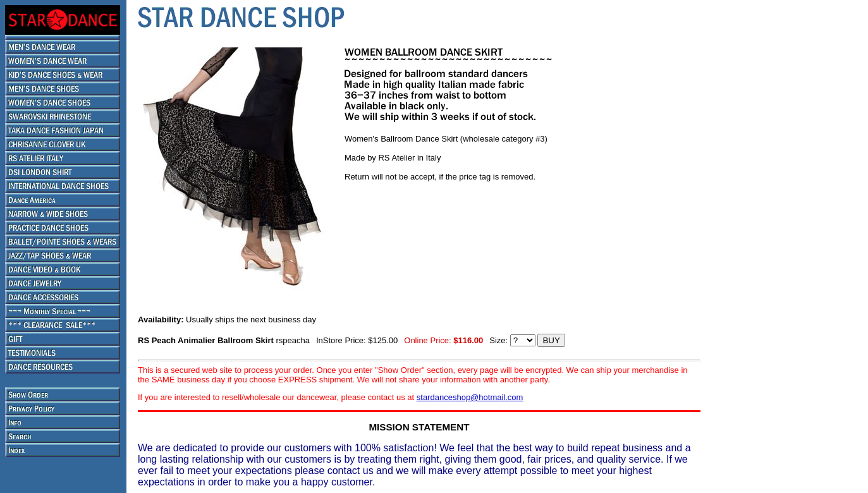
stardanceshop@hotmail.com (470, 397)
